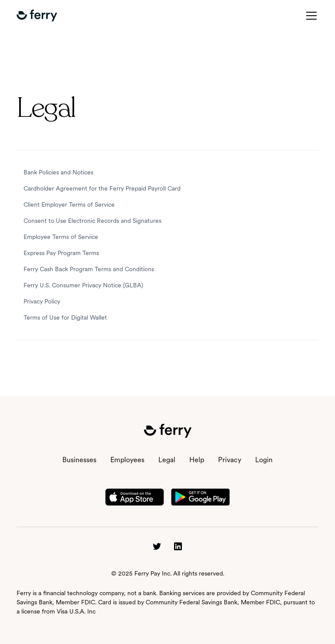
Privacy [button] (230, 460)
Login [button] (264, 460)
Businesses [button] (79, 460)
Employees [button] (127, 460)
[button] (37, 15)
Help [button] (197, 460)
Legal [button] (167, 460)
